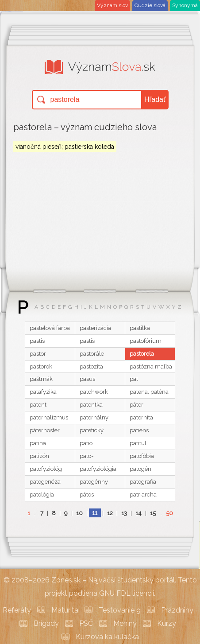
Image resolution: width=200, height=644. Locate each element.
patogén (140, 469)
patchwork (94, 392)
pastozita (91, 367)
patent (38, 405)
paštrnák (41, 379)
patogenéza (45, 482)
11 (95, 513)
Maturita (65, 610)
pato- (87, 456)
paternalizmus (49, 417)
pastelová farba (50, 328)
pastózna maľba (151, 367)
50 (169, 513)
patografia (143, 482)
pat (134, 379)
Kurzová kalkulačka (107, 637)
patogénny (94, 482)
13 (124, 513)
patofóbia (142, 456)
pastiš (87, 341)
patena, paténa (149, 392)
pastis (37, 341)
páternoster (45, 430)
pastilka (140, 328)
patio (86, 443)
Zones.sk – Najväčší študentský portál (113, 580)
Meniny (125, 623)
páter (137, 405)
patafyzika (43, 392)
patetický (92, 430)
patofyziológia (98, 469)
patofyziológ (46, 469)
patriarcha (143, 495)
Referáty (17, 610)
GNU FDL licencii (127, 593)
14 (138, 513)
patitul (138, 443)
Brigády (46, 623)
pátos (87, 495)
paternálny (94, 417)
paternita (141, 417)
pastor (38, 354)
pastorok (41, 367)
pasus (87, 379)
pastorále (92, 354)
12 (110, 513)
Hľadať (155, 99)
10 (79, 513)
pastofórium (146, 341)
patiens (139, 430)
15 (153, 513)
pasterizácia (95, 328)
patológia (42, 495)
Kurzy (167, 623)
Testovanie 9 (120, 610)
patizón (39, 456)
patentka (91, 405)
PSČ (86, 623)
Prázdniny (177, 610)
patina (38, 443)
